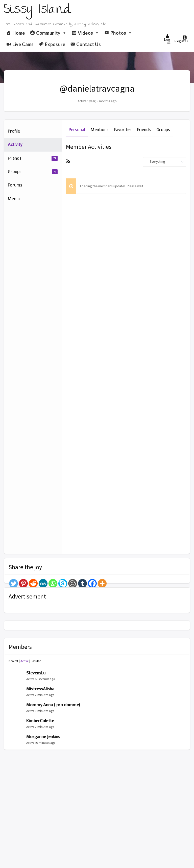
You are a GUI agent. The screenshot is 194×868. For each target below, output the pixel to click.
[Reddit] (33, 583)
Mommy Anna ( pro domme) (53, 705)
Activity (15, 145)
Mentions (100, 130)
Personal (77, 130)
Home (19, 33)
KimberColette (40, 721)
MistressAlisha (40, 689)
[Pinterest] (23, 583)
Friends (33, 158)
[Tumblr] (82, 583)
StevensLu (36, 673)
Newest (13, 661)
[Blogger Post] (73, 583)
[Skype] (63, 583)
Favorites (123, 130)
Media (14, 199)
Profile (14, 131)
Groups (33, 172)
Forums (15, 185)
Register (181, 39)
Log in (167, 39)
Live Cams (23, 44)
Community (51, 33)
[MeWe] (43, 583)
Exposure (55, 44)
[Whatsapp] (53, 583)
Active (25, 661)
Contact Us (89, 44)
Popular (36, 661)
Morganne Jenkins (43, 737)
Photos (121, 33)
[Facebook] (92, 583)
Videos (89, 33)
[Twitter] (14, 583)
